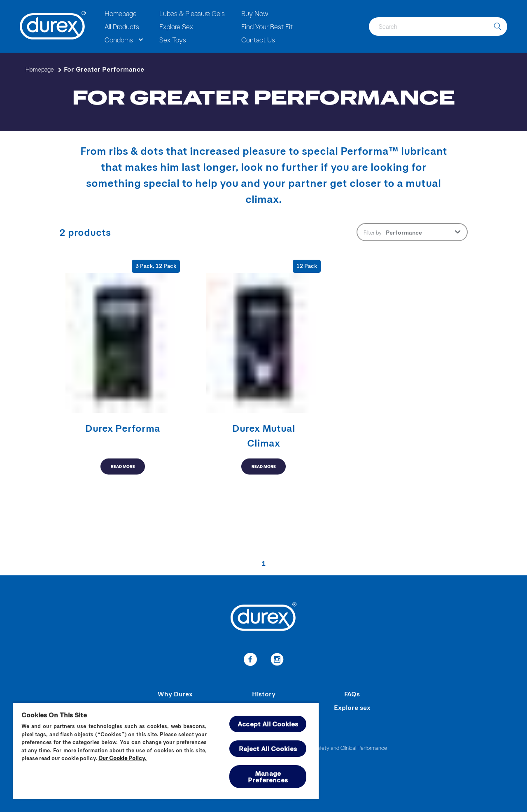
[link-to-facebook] (250, 661)
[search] (497, 27)
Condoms (119, 40)
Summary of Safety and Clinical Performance (336, 748)
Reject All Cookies (268, 748)
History (264, 694)
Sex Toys (173, 40)
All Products (122, 26)
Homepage (121, 13)
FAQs (352, 694)
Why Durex (175, 694)
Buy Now (255, 13)
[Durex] (53, 26)
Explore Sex (176, 26)
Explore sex (352, 707)
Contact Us (258, 40)
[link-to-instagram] (277, 661)
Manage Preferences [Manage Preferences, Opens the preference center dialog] (268, 776)
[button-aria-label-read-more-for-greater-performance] (123, 367)
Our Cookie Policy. (123, 758)
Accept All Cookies (268, 724)
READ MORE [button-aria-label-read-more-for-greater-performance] (123, 466)
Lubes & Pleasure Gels (192, 13)
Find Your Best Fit (267, 26)
